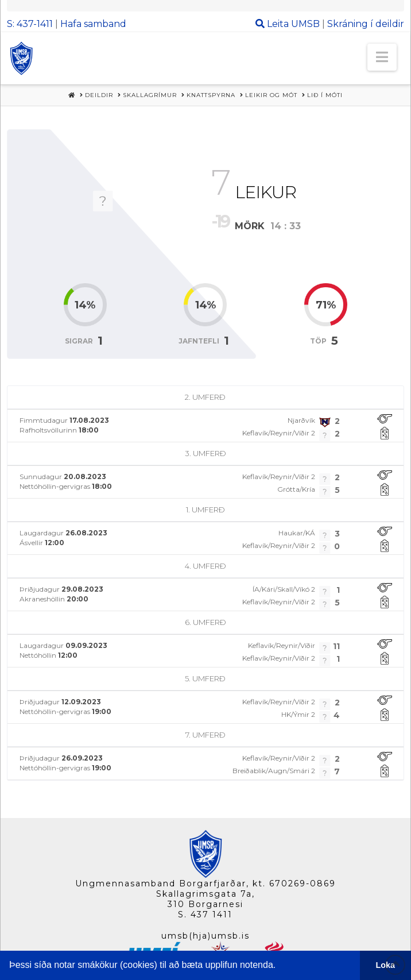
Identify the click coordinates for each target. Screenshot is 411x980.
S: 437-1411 (30, 24)
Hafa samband (93, 24)
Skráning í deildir (366, 24)
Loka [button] (386, 965)
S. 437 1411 (205, 915)
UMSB (305, 24)
